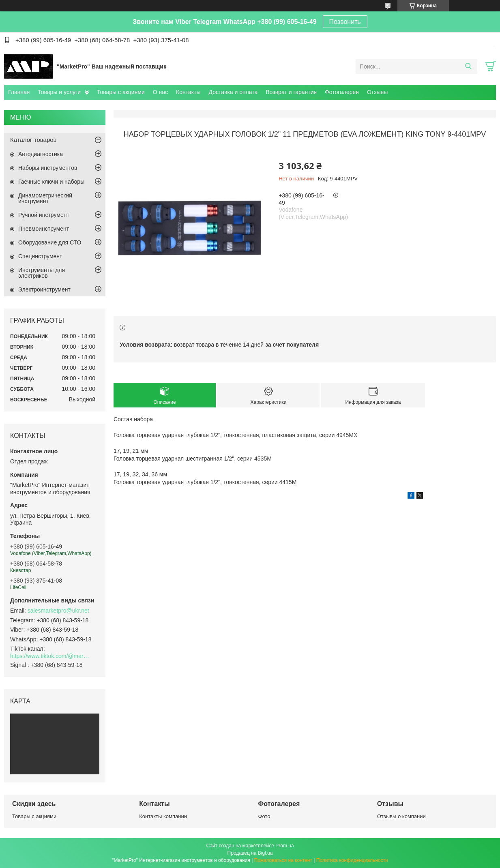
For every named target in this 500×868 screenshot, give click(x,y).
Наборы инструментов (48, 168)
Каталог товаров (33, 140)
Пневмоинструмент (44, 229)
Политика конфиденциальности (352, 860)
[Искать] (468, 66)
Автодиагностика (41, 154)
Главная (19, 92)
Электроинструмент (44, 289)
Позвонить (345, 22)
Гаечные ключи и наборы (51, 182)
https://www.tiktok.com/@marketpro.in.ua (51, 656)
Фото (264, 816)
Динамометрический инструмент (45, 198)
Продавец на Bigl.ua (250, 853)
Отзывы (377, 92)
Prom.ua (284, 846)
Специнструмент (40, 256)
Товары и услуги (59, 92)
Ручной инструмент (44, 215)
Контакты (188, 92)
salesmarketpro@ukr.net (58, 611)
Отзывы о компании (401, 816)
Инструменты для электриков (42, 273)
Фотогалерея (342, 92)
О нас (160, 92)
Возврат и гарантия (291, 92)
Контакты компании (163, 816)
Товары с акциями (121, 92)
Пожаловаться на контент (283, 860)
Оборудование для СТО (50, 242)
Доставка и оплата (233, 92)
